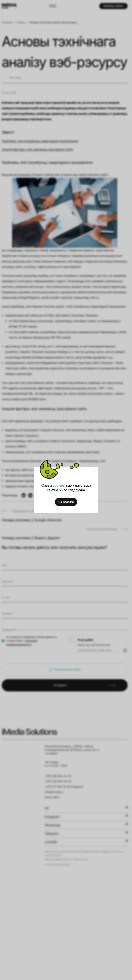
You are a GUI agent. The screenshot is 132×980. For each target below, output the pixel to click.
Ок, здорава (66, 502)
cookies (59, 485)
